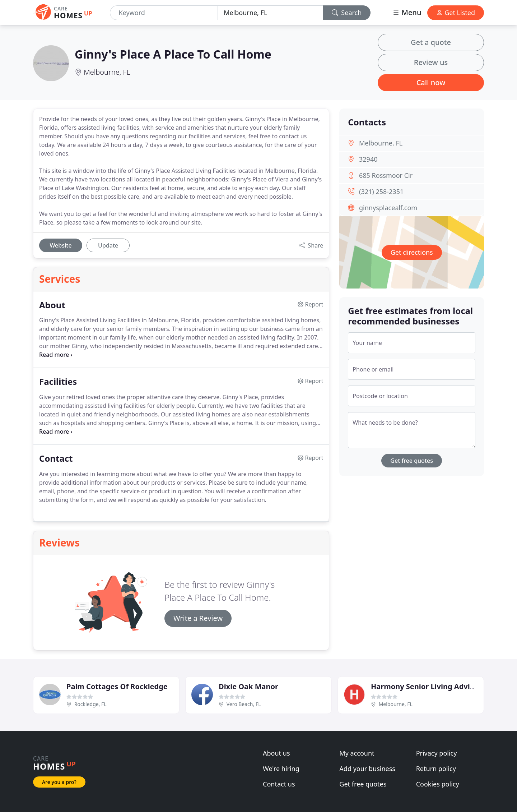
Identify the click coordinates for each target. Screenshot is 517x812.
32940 (368, 159)
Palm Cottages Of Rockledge (117, 686)
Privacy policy (437, 753)
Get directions (412, 252)
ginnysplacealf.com (388, 208)
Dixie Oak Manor (248, 686)
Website (60, 245)
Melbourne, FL (107, 72)
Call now (431, 82)
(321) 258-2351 (381, 192)
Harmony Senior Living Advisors (428, 686)
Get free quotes (412, 461)
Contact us (279, 784)
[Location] (270, 13)
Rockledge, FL (90, 704)
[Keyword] (164, 13)
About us (276, 753)
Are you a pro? (59, 782)
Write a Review (198, 618)
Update (108, 245)
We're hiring (281, 769)
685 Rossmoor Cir (386, 175)
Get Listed (456, 13)
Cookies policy (438, 784)
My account (357, 753)
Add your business (367, 769)
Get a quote (431, 42)
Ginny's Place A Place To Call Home (173, 54)
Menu (407, 12)
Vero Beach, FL (244, 704)
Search (347, 13)
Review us (431, 62)
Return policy (436, 769)
